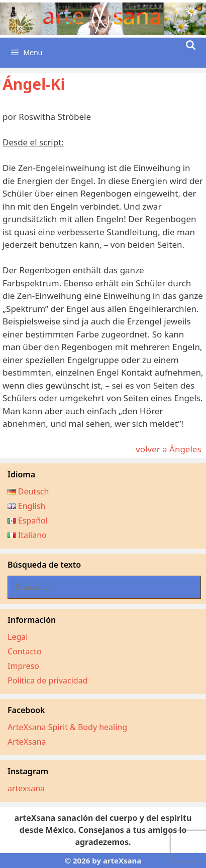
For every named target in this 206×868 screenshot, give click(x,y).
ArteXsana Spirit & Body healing (67, 727)
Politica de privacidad (48, 680)
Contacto (25, 651)
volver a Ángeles (170, 449)
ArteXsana (27, 742)
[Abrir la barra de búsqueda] (191, 46)
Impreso (23, 666)
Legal (18, 637)
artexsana (26, 788)
